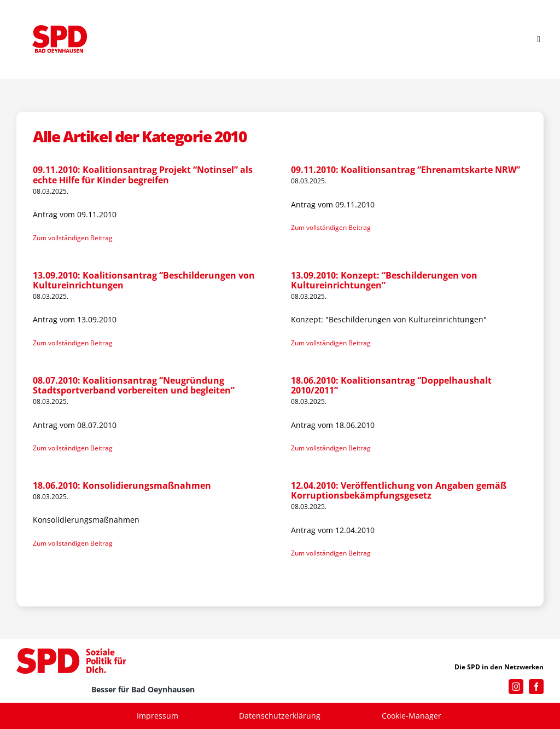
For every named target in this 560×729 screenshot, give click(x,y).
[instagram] (516, 687)
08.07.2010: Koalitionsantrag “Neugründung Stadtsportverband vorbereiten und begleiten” (134, 385)
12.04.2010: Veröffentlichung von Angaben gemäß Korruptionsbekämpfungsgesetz (399, 490)
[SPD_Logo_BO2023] (60, 29)
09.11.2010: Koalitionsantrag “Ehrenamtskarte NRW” (406, 170)
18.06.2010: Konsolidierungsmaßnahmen (122, 485)
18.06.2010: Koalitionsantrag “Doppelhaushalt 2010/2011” (391, 385)
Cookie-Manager (412, 716)
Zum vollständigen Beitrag (73, 238)
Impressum (157, 716)
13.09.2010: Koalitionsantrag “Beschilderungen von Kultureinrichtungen (144, 280)
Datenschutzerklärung (280, 716)
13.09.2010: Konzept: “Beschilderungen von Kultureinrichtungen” (384, 280)
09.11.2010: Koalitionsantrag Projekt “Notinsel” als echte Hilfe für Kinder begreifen (143, 175)
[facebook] (536, 687)
